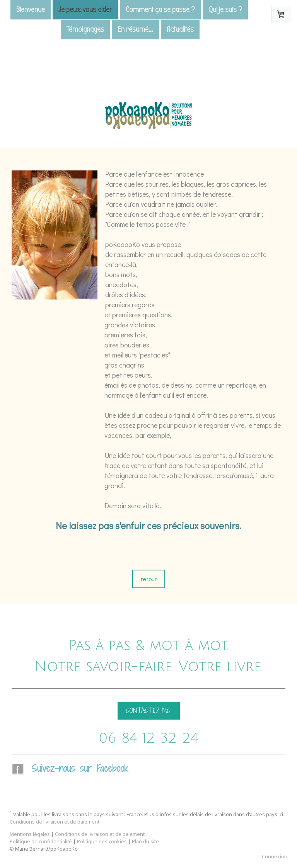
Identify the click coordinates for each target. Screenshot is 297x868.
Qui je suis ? (225, 9)
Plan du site (145, 841)
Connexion (275, 856)
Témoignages (85, 30)
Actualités (180, 30)
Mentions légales (30, 834)
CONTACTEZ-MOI (149, 711)
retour (149, 579)
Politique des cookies (102, 841)
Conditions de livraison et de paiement (55, 822)
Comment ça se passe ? (160, 9)
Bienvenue (31, 9)
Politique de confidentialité (41, 841)
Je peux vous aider (85, 9)
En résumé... (135, 30)
